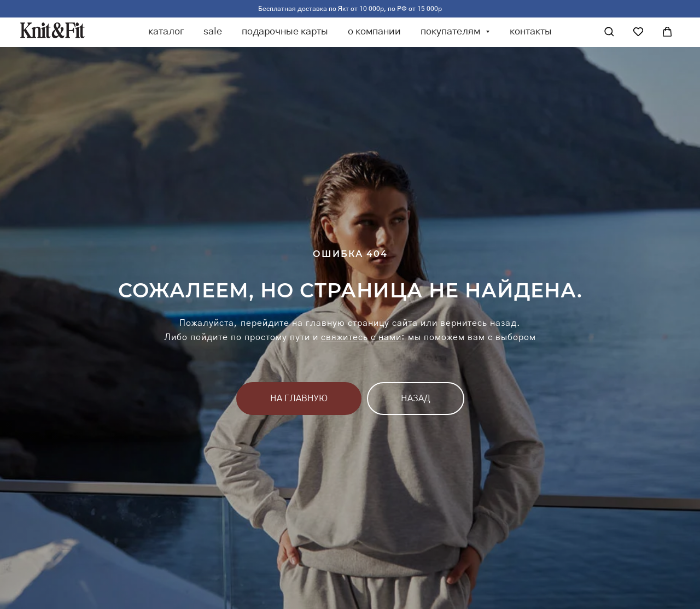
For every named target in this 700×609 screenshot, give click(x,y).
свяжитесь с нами (361, 337)
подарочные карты (285, 32)
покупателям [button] (451, 32)
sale (213, 32)
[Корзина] (667, 32)
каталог (166, 32)
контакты (531, 32)
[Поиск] (609, 32)
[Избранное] (638, 32)
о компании (374, 32)
